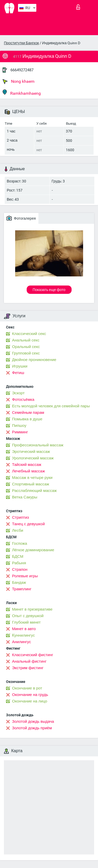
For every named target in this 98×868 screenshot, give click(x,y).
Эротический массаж (31, 452)
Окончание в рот (27, 688)
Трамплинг (22, 589)
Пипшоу (19, 426)
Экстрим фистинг (28, 668)
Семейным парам (28, 413)
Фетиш (18, 373)
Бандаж (19, 582)
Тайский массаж (27, 465)
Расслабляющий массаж (34, 491)
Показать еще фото (49, 290)
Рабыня (19, 563)
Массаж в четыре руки (32, 478)
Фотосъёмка (23, 400)
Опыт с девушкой (28, 616)
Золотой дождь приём (32, 728)
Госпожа (20, 543)
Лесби (18, 530)
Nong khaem (19, 81)
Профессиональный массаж (38, 445)
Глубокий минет (26, 622)
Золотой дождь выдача (33, 721)
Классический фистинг (33, 655)
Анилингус (21, 642)
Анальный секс (26, 340)
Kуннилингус (23, 635)
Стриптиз (21, 517)
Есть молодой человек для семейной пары (51, 406)
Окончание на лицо (30, 701)
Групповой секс (26, 353)
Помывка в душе (27, 419)
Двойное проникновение (34, 360)
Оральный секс (26, 347)
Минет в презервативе (32, 609)
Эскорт (18, 393)
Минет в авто (24, 629)
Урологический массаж (33, 458)
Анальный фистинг (29, 661)
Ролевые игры (25, 576)
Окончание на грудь (30, 695)
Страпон (20, 569)
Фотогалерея (21, 218)
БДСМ (18, 556)
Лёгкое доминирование (33, 550)
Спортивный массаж (31, 484)
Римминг (20, 432)
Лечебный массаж (28, 471)
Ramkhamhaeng (22, 93)
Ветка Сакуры (25, 497)
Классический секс (29, 334)
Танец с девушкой (28, 524)
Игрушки (20, 366)
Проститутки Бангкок (21, 43)
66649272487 (22, 70)
